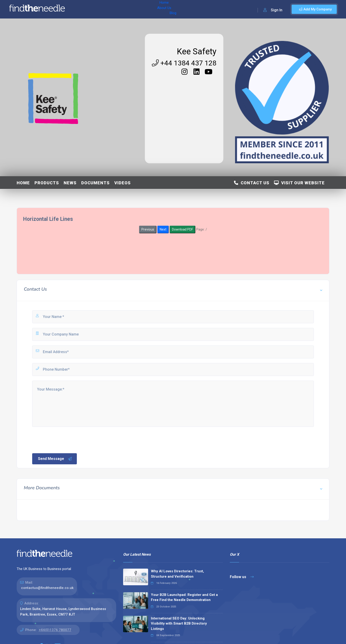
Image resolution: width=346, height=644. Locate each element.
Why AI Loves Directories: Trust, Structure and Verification (177, 574)
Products (47, 183)
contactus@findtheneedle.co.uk (47, 588)
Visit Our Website (299, 183)
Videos (123, 183)
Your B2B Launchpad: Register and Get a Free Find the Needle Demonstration (184, 597)
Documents (95, 183)
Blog (115, 9)
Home (82, 9)
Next (163, 229)
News (70, 183)
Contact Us (252, 183)
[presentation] (67, 440)
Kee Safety (197, 52)
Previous (148, 229)
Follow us (242, 577)
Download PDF (182, 229)
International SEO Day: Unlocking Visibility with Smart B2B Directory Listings (179, 624)
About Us (99, 9)
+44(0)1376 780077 (55, 630)
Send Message (55, 459)
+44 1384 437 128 (184, 63)
